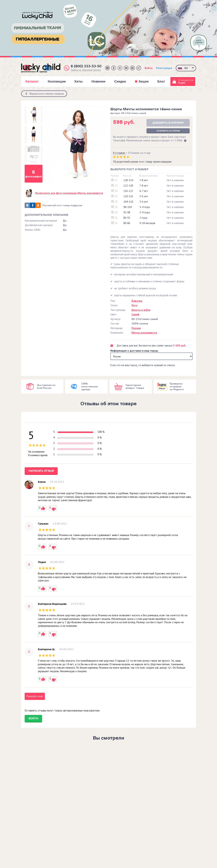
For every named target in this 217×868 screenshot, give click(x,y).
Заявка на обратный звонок (86, 70)
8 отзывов (119, 153)
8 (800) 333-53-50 (86, 66)
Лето (134, 305)
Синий (135, 314)
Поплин (136, 328)
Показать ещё (35, 696)
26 (116, 218)
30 (116, 191)
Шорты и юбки (141, 310)
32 (116, 180)
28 (116, 207)
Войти (149, 68)
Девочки (137, 301)
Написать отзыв (41, 471)
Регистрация (164, 68)
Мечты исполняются (144, 333)
